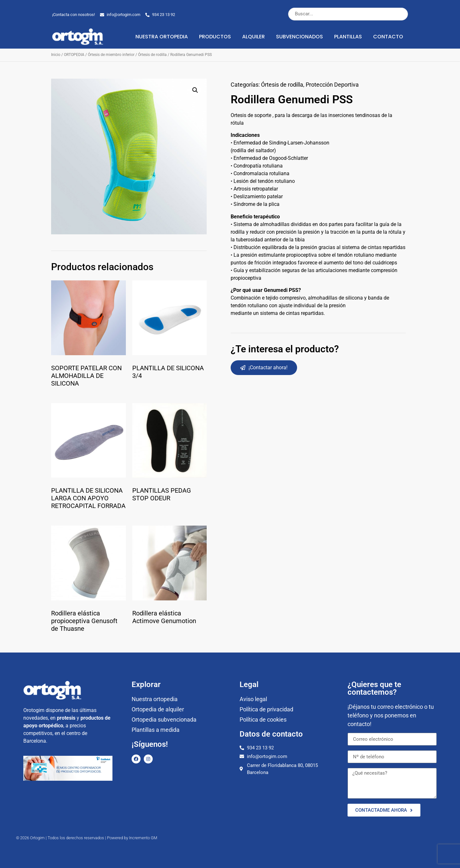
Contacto (388, 37)
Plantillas (348, 37)
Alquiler (253, 37)
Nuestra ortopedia (162, 37)
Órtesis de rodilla (152, 55)
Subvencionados (299, 37)
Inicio (56, 55)
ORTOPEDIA (74, 55)
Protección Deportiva (332, 85)
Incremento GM (143, 838)
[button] (195, 90)
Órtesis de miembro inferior (111, 55)
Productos (215, 37)
